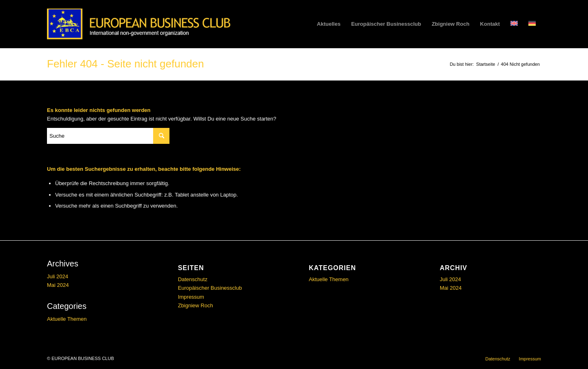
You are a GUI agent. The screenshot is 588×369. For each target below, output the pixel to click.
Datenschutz (193, 279)
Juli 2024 (58, 276)
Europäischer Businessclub (210, 288)
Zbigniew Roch (196, 305)
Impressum (191, 297)
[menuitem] (329, 24)
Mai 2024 (58, 285)
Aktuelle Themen (67, 319)
